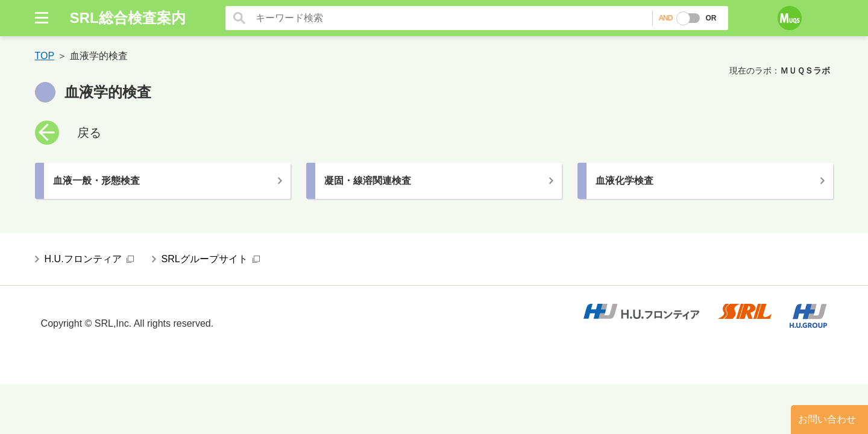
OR (711, 18)
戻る (89, 133)
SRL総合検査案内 (128, 18)
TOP (45, 56)
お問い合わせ (827, 419)
